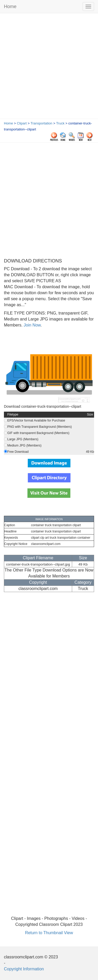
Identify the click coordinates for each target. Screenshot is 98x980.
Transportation (41, 123)
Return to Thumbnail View (49, 933)
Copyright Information (24, 969)
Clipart (22, 123)
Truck (60, 123)
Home (10, 7)
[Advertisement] (49, 67)
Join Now (31, 325)
